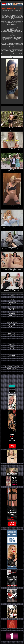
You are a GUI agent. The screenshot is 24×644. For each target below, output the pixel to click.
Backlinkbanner (12, 371)
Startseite (12, 299)
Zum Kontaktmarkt (12, 303)
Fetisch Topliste (12, 320)
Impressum (12, 296)
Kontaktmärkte (12, 342)
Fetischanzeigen (12, 313)
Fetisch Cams (12, 360)
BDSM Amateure (12, 335)
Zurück (12, 105)
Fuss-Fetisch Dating (12, 362)
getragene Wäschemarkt (12, 327)
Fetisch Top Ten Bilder (12, 322)
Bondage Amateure (12, 333)
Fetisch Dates (12, 324)
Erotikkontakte (12, 344)
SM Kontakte (12, 310)
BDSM (12, 357)
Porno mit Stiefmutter (12, 369)
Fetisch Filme (12, 353)
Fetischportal (12, 351)
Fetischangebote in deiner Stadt (12, 366)
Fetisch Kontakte (12, 329)
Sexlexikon (12, 364)
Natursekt (12, 346)
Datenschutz (12, 373)
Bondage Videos (12, 331)
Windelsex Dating (12, 318)
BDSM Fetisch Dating (12, 316)
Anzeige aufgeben (12, 305)
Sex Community (12, 340)
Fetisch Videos (12, 355)
